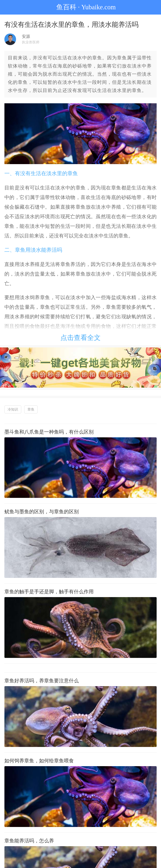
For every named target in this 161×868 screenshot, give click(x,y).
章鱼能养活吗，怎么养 (29, 841)
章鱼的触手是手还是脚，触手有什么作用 (49, 592)
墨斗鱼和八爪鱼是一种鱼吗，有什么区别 (49, 432)
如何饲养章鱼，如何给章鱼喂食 (39, 761)
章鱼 (31, 409)
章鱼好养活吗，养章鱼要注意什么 (42, 681)
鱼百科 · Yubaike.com (80, 7)
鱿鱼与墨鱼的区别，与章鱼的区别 (42, 512)
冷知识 (13, 409)
